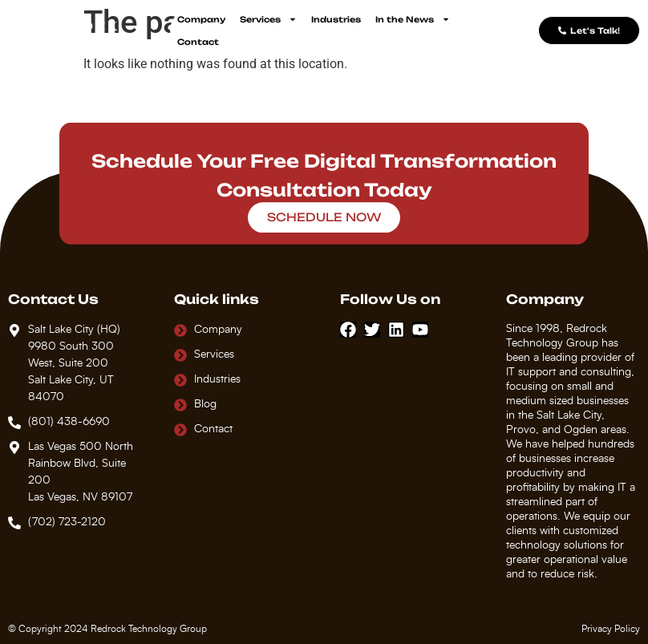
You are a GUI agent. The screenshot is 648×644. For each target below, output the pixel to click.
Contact (198, 42)
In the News (413, 19)
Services (268, 19)
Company (201, 19)
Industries (336, 19)
